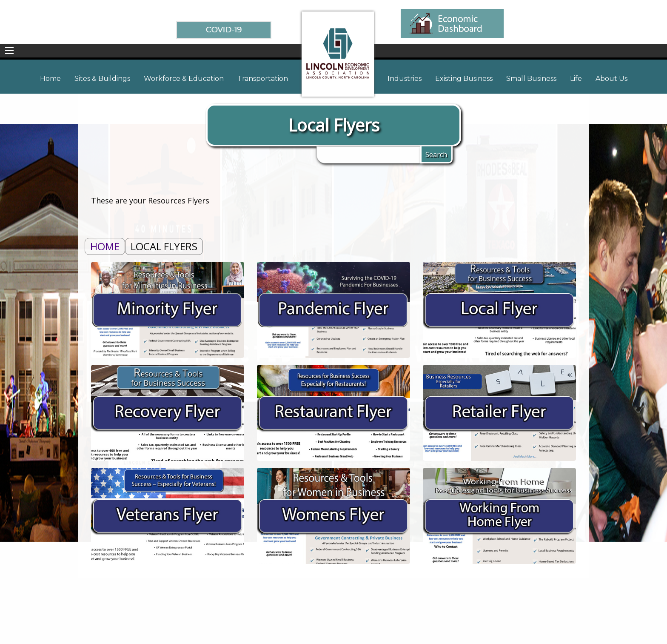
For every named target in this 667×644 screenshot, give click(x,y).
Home (105, 246)
